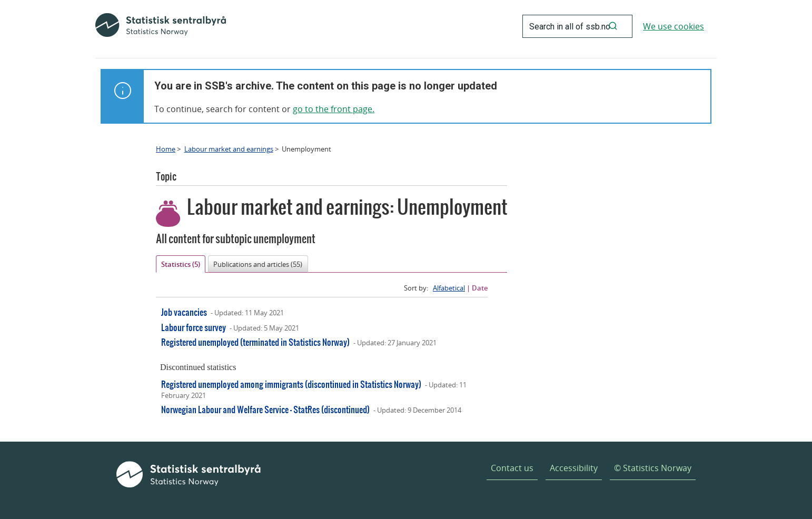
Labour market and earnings (229, 149)
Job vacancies (184, 312)
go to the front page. (334, 109)
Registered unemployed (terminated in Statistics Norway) (255, 342)
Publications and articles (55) (258, 264)
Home (166, 149)
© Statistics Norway (653, 468)
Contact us (512, 468)
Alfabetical (449, 288)
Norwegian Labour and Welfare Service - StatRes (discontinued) (265, 409)
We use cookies (674, 26)
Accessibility (574, 468)
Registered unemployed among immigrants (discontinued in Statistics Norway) (291, 384)
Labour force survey (194, 327)
